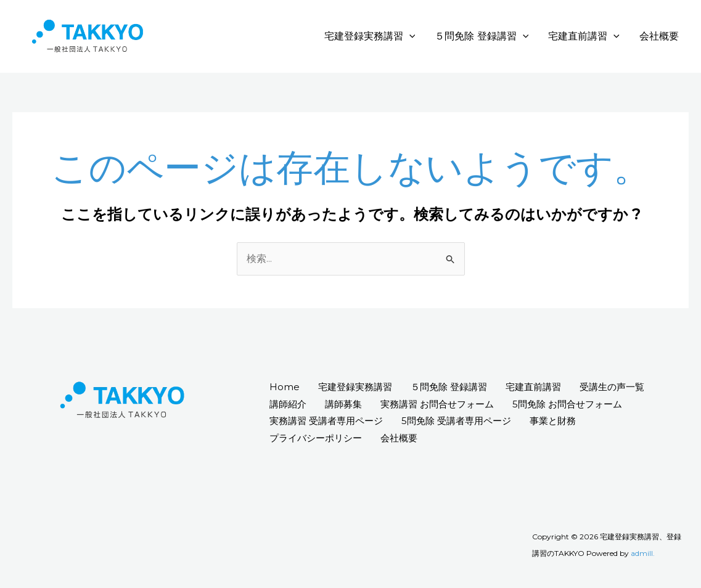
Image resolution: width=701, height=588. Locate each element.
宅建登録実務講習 (370, 36)
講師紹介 (288, 404)
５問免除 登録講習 (482, 36)
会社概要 (659, 36)
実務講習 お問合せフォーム (437, 404)
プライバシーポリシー (316, 438)
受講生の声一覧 (612, 387)
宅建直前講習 (584, 36)
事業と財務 (553, 421)
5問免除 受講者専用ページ (456, 421)
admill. (643, 553)
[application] (409, 36)
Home (285, 387)
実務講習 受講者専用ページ (326, 421)
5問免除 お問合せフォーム (567, 404)
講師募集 (343, 404)
